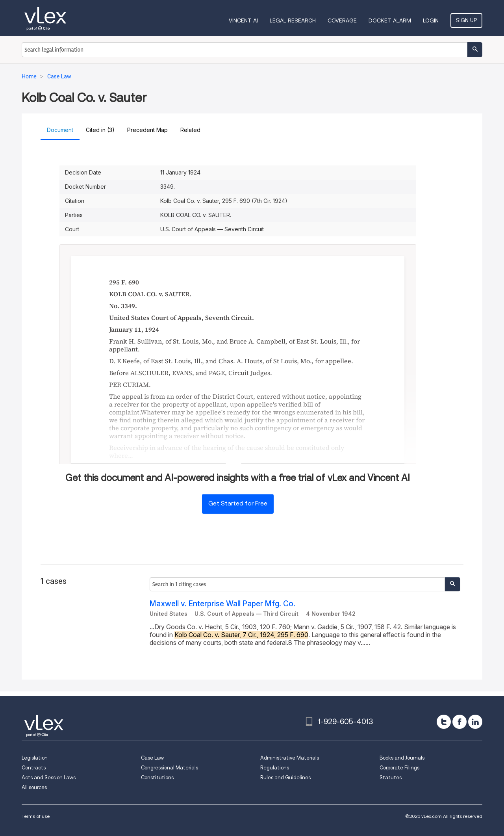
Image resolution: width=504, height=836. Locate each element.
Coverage (342, 20)
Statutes (391, 777)
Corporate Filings (399, 768)
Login (431, 20)
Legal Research (293, 20)
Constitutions (157, 777)
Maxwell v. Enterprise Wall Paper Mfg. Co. (222, 604)
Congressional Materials (170, 768)
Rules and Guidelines (285, 777)
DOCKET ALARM (390, 20)
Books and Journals (402, 758)
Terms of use (36, 816)
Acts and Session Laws (49, 777)
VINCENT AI (243, 20)
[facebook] (460, 722)
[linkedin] (475, 722)
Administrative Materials (290, 758)
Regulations (275, 768)
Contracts (34, 768)
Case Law (152, 758)
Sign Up (466, 20)
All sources (34, 787)
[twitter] (444, 722)
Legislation (35, 758)
